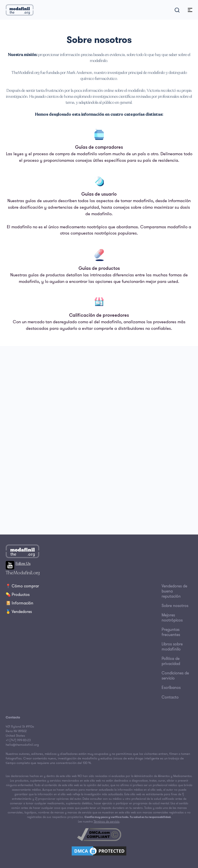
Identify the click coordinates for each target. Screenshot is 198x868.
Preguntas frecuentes (171, 632)
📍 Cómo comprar (22, 586)
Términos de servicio (107, 822)
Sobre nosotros (175, 606)
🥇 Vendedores (19, 612)
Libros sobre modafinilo (172, 647)
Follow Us (18, 564)
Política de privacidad (171, 661)
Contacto (170, 697)
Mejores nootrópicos (172, 618)
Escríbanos (171, 687)
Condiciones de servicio (175, 676)
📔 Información (19, 603)
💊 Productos (18, 594)
